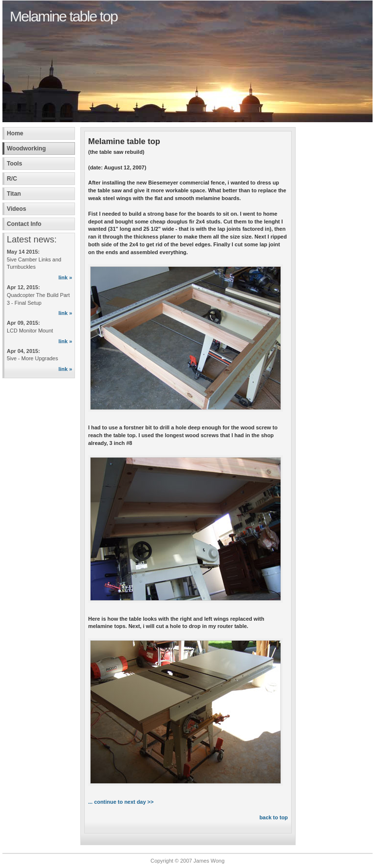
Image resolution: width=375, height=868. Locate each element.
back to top (274, 817)
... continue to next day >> (121, 802)
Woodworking (26, 148)
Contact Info (24, 224)
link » (65, 277)
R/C (12, 179)
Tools (15, 164)
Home (15, 133)
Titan (14, 194)
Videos (17, 209)
